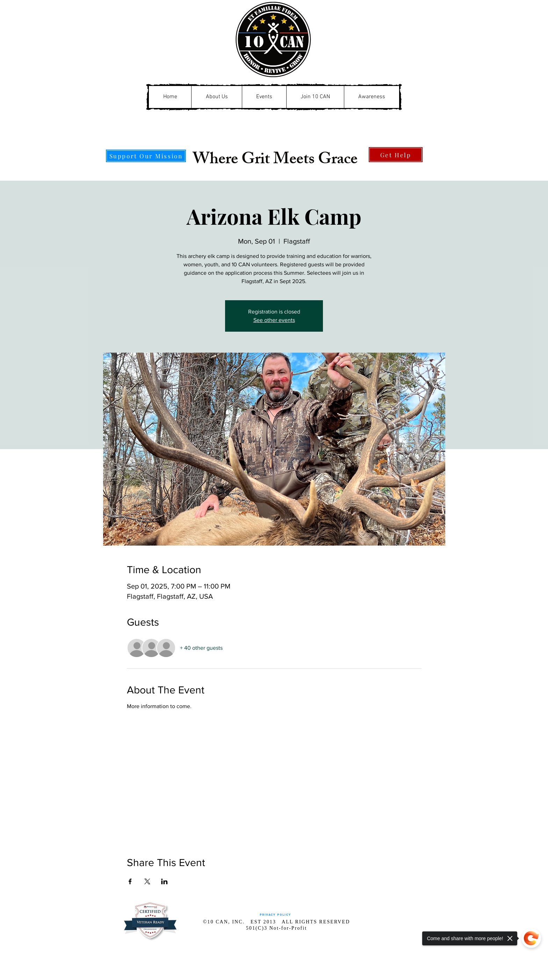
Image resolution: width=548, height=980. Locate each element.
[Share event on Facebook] (130, 881)
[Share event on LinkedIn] (164, 881)
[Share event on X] (147, 881)
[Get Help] (396, 155)
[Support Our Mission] (146, 156)
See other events (274, 320)
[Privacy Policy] (275, 915)
